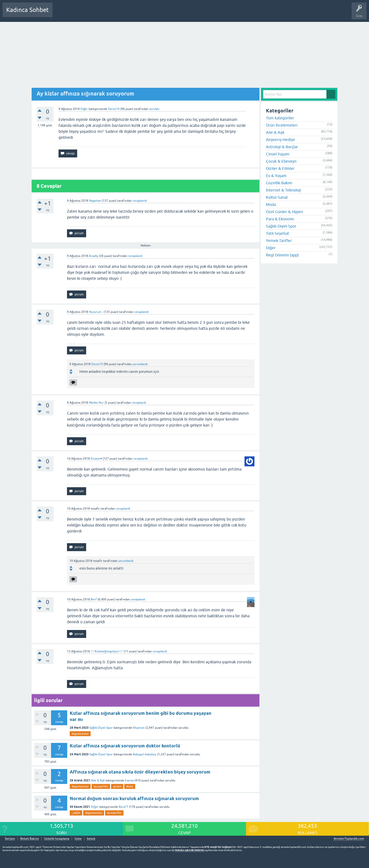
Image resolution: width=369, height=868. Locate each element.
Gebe (78, 839)
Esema (129, 780)
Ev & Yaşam (276, 176)
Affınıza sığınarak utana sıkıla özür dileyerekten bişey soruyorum (140, 772)
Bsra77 (123, 807)
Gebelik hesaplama (57, 839)
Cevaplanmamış (83, 13)
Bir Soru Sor (149, 13)
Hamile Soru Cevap (175, 13)
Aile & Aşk (98, 780)
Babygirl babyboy (145, 754)
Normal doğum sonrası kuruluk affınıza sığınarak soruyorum (134, 798)
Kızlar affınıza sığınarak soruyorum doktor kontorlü (125, 746)
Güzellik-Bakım (279, 183)
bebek (91, 839)
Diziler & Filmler (280, 168)
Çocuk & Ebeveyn (281, 161)
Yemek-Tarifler (279, 241)
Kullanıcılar (128, 13)
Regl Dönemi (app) (282, 255)
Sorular (61, 13)
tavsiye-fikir (101, 786)
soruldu (154, 109)
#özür (130, 786)
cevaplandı (140, 201)
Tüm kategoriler (280, 118)
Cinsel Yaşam (278, 154)
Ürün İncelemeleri (282, 125)
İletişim (10, 839)
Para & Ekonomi (280, 219)
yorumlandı (140, 364)
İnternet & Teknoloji (283, 190)
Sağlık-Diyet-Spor (101, 728)
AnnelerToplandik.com (349, 839)
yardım (117, 786)
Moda (271, 204)
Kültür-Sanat (277, 197)
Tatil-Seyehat (277, 233)
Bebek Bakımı (204, 13)
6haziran (139, 728)
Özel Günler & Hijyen (284, 212)
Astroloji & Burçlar (282, 147)
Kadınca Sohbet (28, 10)
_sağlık (76, 813)
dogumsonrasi (80, 734)
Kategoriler (107, 13)
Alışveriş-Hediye (280, 140)
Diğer (84, 109)
